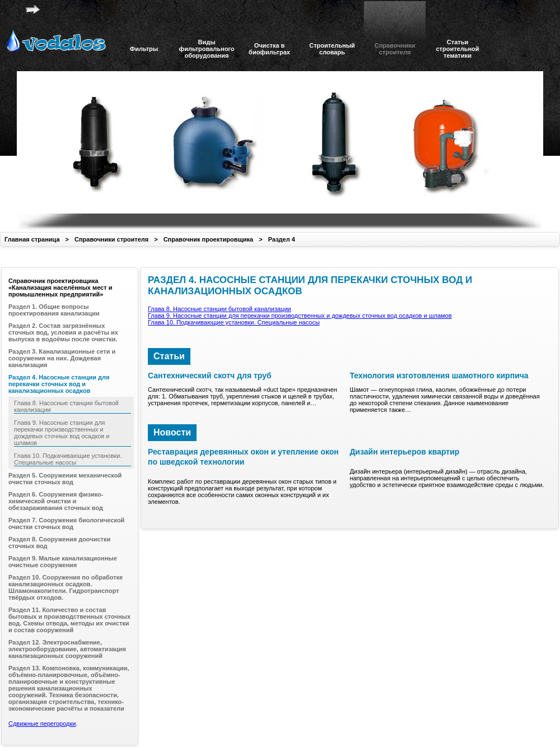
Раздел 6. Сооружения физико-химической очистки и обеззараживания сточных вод (56, 501)
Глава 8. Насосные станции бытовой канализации (220, 309)
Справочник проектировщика (209, 239)
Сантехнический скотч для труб (210, 375)
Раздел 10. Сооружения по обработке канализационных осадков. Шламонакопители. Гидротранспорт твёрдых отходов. (66, 587)
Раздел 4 (282, 239)
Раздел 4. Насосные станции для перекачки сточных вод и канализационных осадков (59, 384)
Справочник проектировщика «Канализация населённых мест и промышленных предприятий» (60, 288)
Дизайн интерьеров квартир (404, 452)
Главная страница (32, 239)
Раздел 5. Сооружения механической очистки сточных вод (65, 479)
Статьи (169, 356)
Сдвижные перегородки (42, 724)
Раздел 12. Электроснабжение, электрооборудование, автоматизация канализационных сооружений (67, 649)
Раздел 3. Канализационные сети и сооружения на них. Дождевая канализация (62, 358)
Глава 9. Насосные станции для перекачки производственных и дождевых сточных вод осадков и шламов (300, 316)
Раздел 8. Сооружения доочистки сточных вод (59, 543)
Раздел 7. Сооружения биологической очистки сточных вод (66, 523)
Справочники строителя (111, 239)
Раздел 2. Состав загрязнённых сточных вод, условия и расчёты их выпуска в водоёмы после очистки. (63, 332)
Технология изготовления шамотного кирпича (439, 375)
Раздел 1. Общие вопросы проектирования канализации (54, 310)
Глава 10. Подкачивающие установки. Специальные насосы (234, 322)
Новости (172, 432)
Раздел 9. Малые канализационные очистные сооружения (63, 562)
